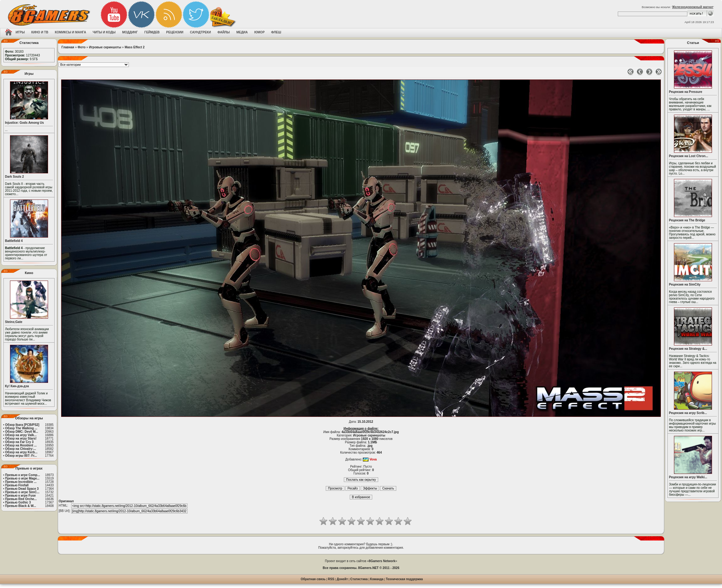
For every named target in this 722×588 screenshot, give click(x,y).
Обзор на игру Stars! (21, 439)
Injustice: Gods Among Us (24, 123)
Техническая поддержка (405, 579)
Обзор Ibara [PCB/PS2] (22, 425)
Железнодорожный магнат (693, 7)
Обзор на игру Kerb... (21, 452)
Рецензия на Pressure (686, 92)
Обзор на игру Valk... (21, 435)
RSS (331, 579)
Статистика (359, 579)
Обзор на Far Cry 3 (19, 442)
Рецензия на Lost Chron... (689, 156)
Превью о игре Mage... (22, 478)
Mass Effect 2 (134, 47)
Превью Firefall (17, 485)
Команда (377, 579)
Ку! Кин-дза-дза (17, 386)
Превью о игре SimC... (22, 492)
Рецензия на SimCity (685, 284)
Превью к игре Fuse (20, 496)
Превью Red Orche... (21, 499)
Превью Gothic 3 (18, 502)
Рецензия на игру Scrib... (688, 413)
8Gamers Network (382, 561)
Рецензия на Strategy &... (688, 349)
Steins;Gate (14, 322)
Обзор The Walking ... (21, 428)
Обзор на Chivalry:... (20, 449)
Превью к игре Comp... (22, 475)
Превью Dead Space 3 (22, 489)
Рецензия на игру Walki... (688, 477)
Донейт (342, 579)
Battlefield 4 (14, 241)
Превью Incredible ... (21, 482)
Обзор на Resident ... (21, 445)
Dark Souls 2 (15, 177)
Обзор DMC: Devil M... (22, 432)
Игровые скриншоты (105, 47)
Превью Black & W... (20, 506)
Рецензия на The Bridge (687, 220)
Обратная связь (313, 579)
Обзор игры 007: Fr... (21, 456)
